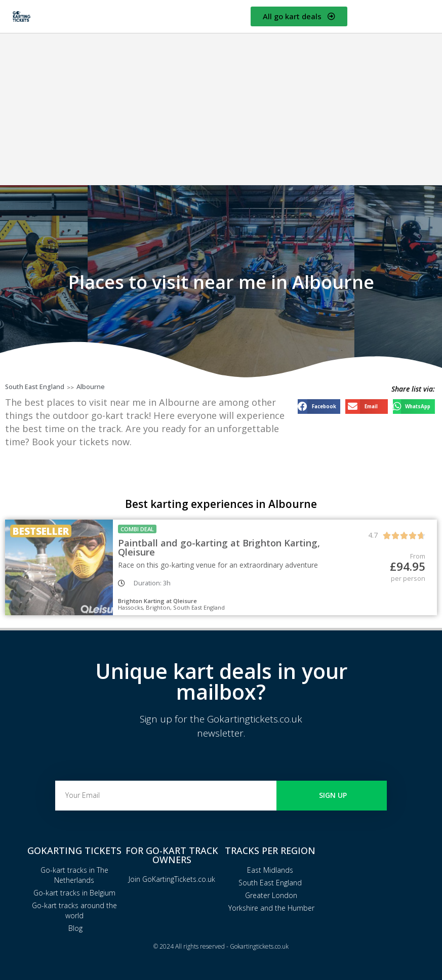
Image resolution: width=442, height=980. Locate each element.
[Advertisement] (221, 109)
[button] (319, 407)
